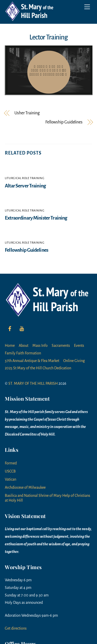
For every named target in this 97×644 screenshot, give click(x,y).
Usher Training (27, 113)
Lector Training (48, 37)
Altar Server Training (25, 186)
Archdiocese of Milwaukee (25, 487)
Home (10, 346)
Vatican (11, 479)
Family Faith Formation (23, 353)
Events (79, 346)
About (24, 346)
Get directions (16, 628)
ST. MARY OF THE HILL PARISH (33, 383)
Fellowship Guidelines (64, 122)
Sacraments (61, 346)
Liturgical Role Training (25, 178)
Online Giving (74, 361)
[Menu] (87, 7)
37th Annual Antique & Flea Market (32, 361)
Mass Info (40, 346)
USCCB (10, 471)
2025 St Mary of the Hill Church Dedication (38, 368)
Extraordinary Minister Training (36, 218)
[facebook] (10, 328)
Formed (11, 463)
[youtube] (22, 328)
